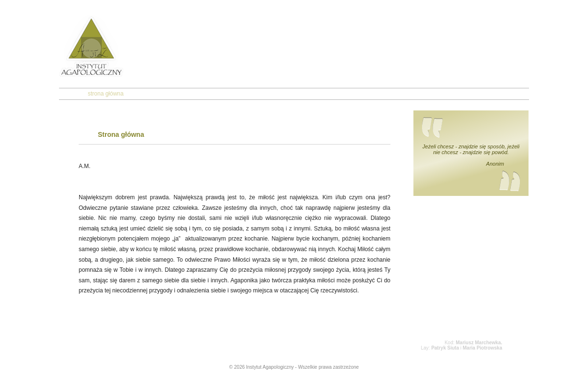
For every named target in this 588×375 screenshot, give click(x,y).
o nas (150, 94)
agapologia (190, 94)
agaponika (237, 94)
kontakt (278, 94)
